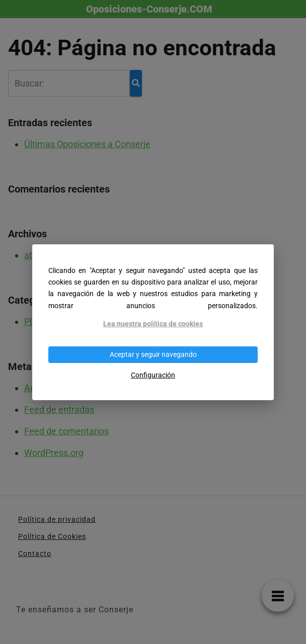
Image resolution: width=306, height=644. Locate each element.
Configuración (153, 375)
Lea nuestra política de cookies (153, 324)
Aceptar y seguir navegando (153, 355)
